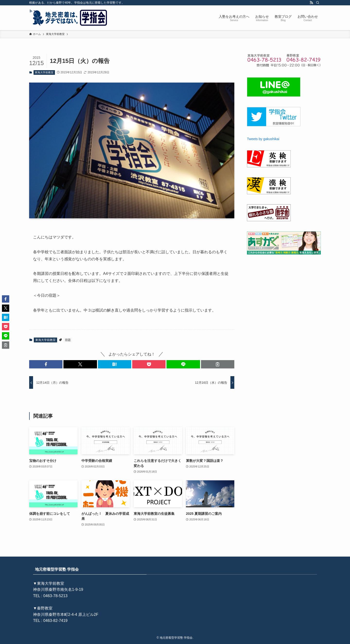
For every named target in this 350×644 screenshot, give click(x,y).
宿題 (68, 340)
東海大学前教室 (44, 72)
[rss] (311, 3)
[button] (46, 364)
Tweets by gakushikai (263, 139)
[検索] (318, 3)
